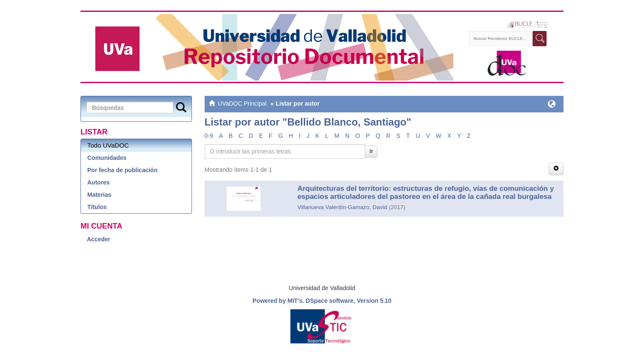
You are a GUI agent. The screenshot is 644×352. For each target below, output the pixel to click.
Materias (99, 195)
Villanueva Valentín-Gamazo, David (342, 207)
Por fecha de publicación (122, 170)
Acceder (99, 239)
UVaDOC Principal (242, 103)
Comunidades (107, 158)
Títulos (97, 207)
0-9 (209, 136)
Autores (99, 182)
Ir (371, 151)
